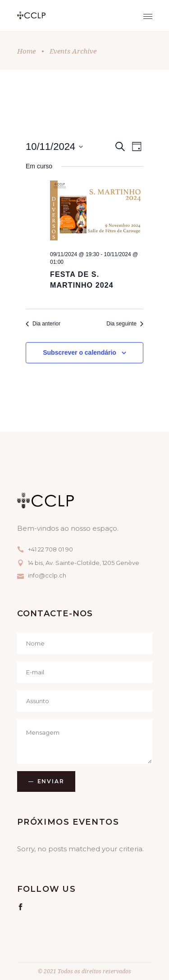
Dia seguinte (125, 324)
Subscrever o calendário (80, 352)
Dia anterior (43, 324)
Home (26, 51)
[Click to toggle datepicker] (54, 147)
